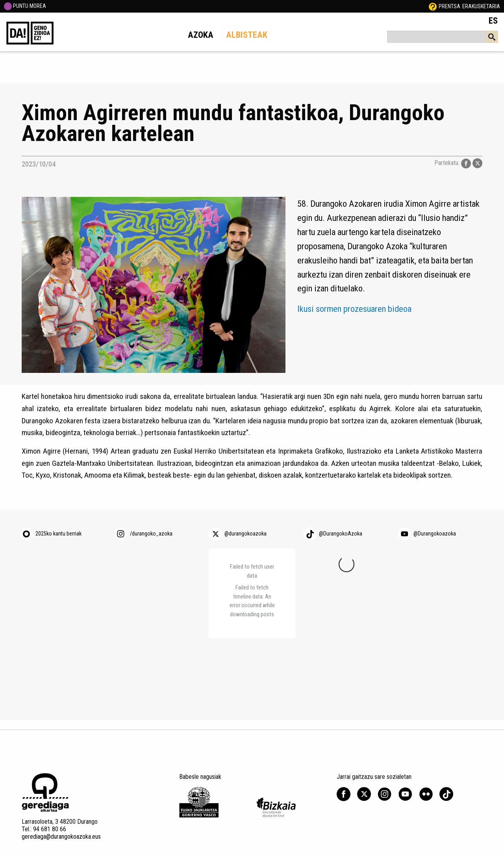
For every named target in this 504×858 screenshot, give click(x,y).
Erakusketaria (481, 6)
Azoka (201, 35)
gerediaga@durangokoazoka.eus (61, 837)
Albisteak (247, 35)
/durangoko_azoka (151, 534)
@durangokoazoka (246, 534)
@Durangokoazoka (435, 534)
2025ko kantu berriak (58, 534)
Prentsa (449, 6)
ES (493, 20)
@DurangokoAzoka (341, 534)
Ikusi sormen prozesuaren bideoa (354, 309)
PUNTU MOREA (25, 6)
